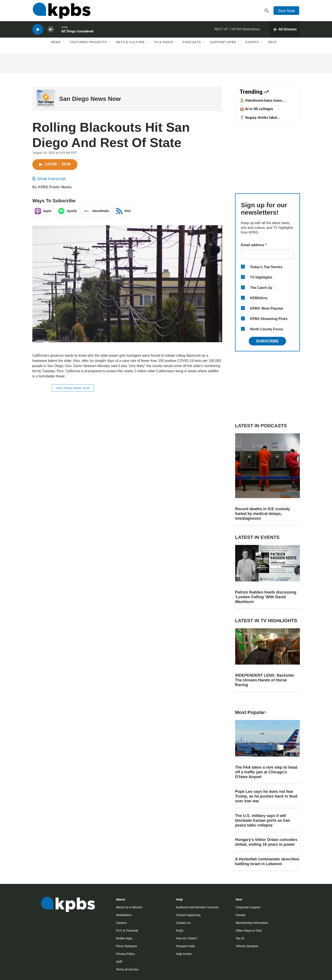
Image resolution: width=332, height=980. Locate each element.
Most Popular (252, 712)
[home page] (61, 11)
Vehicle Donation (247, 946)
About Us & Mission (129, 907)
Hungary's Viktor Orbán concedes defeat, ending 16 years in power (266, 842)
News (56, 45)
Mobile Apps (124, 938)
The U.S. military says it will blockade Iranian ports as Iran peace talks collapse (263, 820)
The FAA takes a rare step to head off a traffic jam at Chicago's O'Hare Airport (266, 772)
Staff (119, 962)
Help (273, 45)
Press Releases (127, 946)
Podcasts (192, 45)
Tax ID (240, 938)
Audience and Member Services (197, 907)
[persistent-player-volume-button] (51, 31)
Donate (240, 915)
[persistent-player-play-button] (38, 31)
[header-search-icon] (267, 11)
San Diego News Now (90, 99)
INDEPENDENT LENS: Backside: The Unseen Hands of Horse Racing (265, 680)
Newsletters (124, 915)
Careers (121, 923)
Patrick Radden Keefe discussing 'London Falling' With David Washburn (266, 597)
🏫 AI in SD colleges (256, 109)
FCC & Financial (127, 931)
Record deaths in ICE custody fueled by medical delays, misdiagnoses (263, 514)
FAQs (180, 931)
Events (252, 45)
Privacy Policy (125, 954)
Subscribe (267, 341)
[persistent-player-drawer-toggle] (285, 31)
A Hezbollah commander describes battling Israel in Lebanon (267, 861)
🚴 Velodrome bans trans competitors (261, 103)
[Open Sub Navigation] (64, 45)
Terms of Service (127, 969)
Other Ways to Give (249, 931)
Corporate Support (248, 907)
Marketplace (251, 31)
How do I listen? (187, 938)
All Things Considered (77, 33)
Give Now (287, 11)
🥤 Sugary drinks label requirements (258, 120)
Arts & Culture (130, 45)
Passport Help (185, 946)
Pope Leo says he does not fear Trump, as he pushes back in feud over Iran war (266, 796)
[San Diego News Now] (46, 99)
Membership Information (252, 923)
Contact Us (183, 923)
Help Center (184, 954)
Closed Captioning (188, 915)
